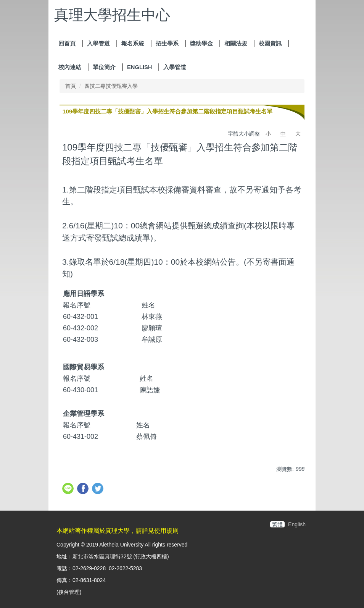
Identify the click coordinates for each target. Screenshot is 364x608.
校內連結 (70, 67)
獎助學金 (201, 44)
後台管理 (69, 592)
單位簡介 (104, 67)
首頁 (71, 86)
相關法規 (236, 44)
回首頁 (67, 44)
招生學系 (167, 44)
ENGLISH (139, 67)
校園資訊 (270, 44)
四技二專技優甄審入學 (111, 86)
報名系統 (133, 44)
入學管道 (98, 44)
